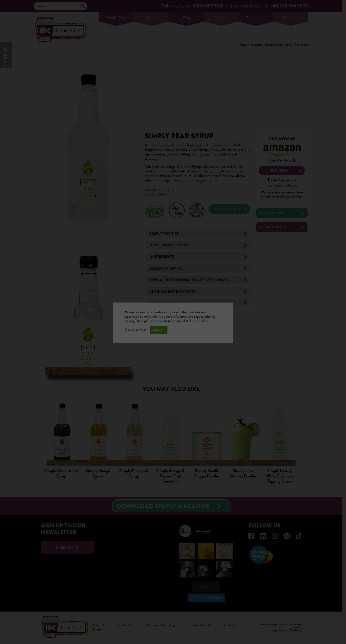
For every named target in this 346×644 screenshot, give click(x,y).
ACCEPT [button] (159, 330)
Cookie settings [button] (136, 330)
